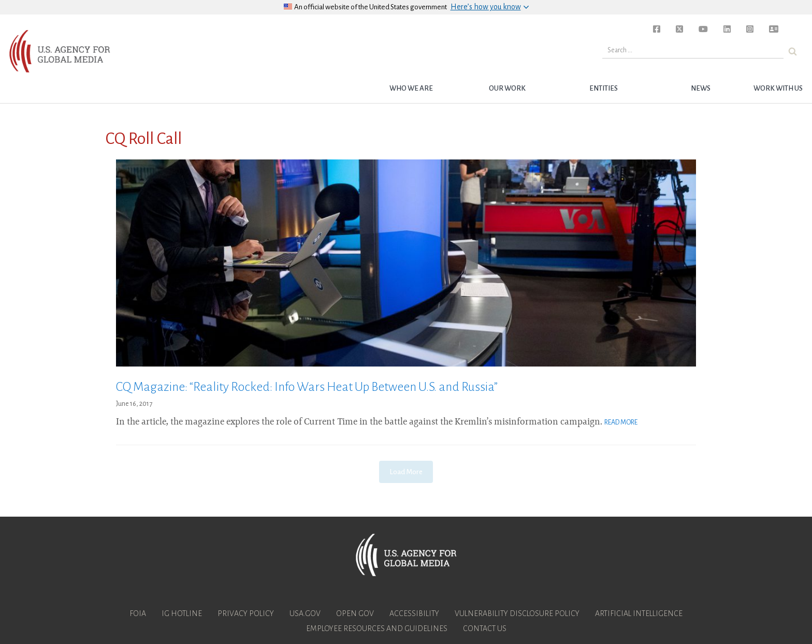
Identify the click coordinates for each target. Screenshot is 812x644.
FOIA (138, 613)
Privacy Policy (246, 613)
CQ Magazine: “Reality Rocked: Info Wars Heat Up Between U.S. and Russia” (307, 387)
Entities (604, 88)
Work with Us (778, 88)
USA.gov (305, 613)
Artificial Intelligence (639, 613)
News (701, 88)
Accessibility (414, 613)
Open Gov (355, 613)
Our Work (507, 88)
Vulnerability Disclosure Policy (517, 613)
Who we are (411, 88)
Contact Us (485, 628)
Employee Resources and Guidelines (377, 628)
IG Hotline (182, 613)
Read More (621, 422)
